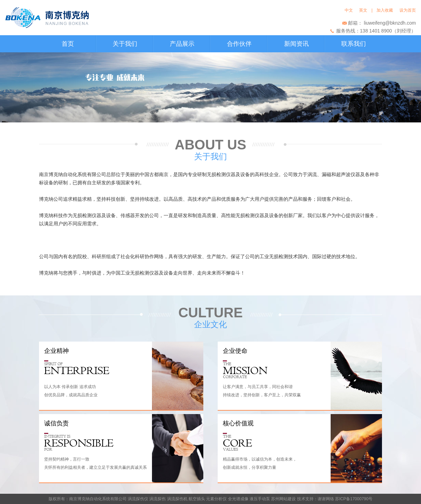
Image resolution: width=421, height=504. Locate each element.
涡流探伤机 (177, 499)
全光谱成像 (238, 499)
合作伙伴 (239, 44)
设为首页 (408, 10)
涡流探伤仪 (138, 499)
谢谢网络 (326, 499)
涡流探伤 (157, 499)
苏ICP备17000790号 (354, 499)
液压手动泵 (260, 499)
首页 (68, 44)
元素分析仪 (216, 499)
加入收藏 (386, 10)
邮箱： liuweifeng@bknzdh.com (382, 23)
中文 (350, 10)
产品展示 (182, 44)
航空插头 (197, 499)
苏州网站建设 (283, 499)
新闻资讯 (296, 44)
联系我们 (354, 44)
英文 (363, 10)
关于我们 (125, 44)
